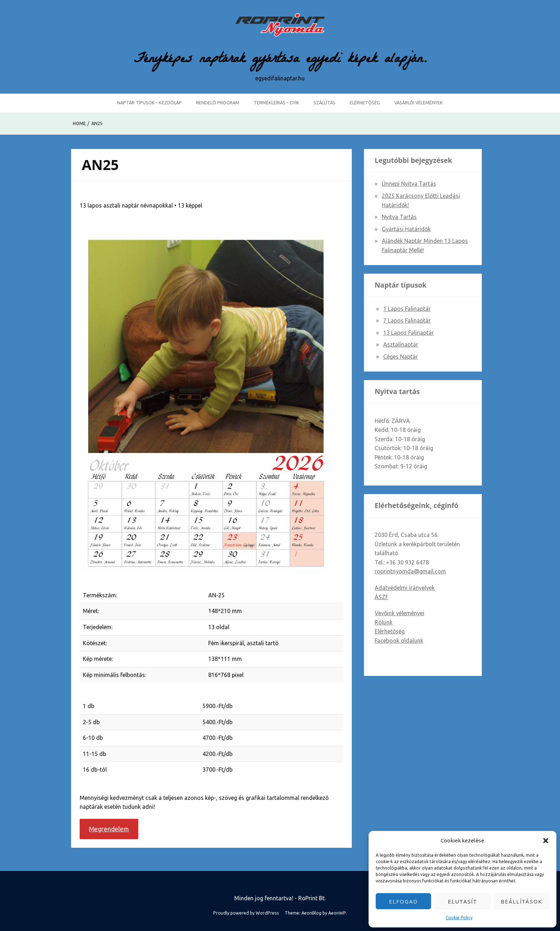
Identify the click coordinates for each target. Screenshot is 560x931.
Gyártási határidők (406, 229)
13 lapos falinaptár (409, 333)
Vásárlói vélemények (419, 103)
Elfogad (403, 901)
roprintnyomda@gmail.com (410, 571)
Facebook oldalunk (399, 641)
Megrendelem (109, 829)
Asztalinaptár (401, 344)
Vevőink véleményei (399, 613)
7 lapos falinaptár (407, 320)
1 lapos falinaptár (407, 309)
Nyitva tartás (399, 217)
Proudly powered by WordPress (246, 913)
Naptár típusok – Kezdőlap (149, 103)
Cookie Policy (459, 918)
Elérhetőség (365, 103)
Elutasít (462, 901)
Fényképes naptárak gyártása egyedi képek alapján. (280, 60)
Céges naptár (401, 357)
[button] (546, 841)
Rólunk (384, 622)
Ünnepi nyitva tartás (409, 184)
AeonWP (337, 913)
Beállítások (521, 901)
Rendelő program (218, 103)
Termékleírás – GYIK (276, 103)
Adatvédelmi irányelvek (405, 588)
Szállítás (324, 103)
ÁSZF (381, 597)
